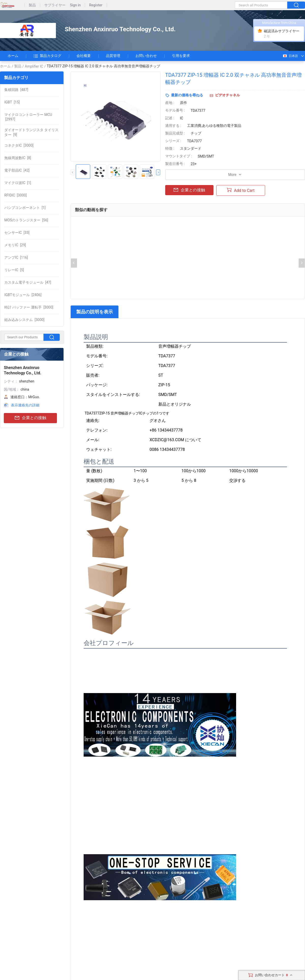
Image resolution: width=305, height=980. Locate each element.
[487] (16, 90)
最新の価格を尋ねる (187, 95)
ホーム (13, 56)
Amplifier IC (34, 66)
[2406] (23, 295)
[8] (18, 158)
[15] (12, 102)
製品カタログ (47, 56)
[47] (28, 282)
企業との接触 (30, 418)
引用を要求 (181, 56)
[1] (18, 183)
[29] (15, 245)
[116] (16, 257)
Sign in (75, 5)
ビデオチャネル (227, 95)
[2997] (28, 117)
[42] (17, 170)
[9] (31, 132)
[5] (14, 270)
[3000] (19, 145)
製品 (32, 5)
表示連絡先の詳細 (25, 405)
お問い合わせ (146, 56)
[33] (17, 233)
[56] (26, 220)
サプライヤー (55, 5)
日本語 (290, 56)
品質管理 (113, 56)
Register (96, 5)
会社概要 (84, 56)
